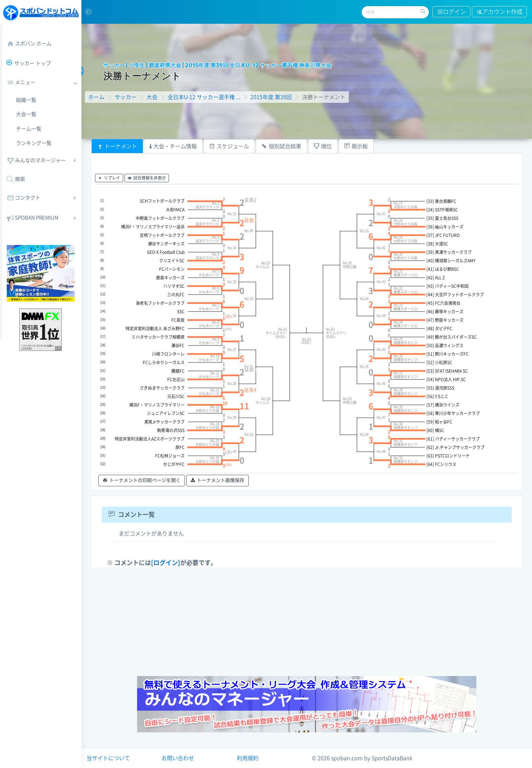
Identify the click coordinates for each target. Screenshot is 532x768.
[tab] (117, 146)
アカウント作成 (499, 12)
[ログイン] (166, 563)
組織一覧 (26, 100)
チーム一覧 (29, 129)
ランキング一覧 (34, 143)
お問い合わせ (178, 758)
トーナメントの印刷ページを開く (142, 481)
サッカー (126, 97)
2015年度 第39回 (271, 97)
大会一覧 (26, 114)
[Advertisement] (307, 622)
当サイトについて (108, 758)
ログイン (451, 12)
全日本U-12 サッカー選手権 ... (204, 97)
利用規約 (248, 758)
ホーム (96, 97)
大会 (152, 97)
